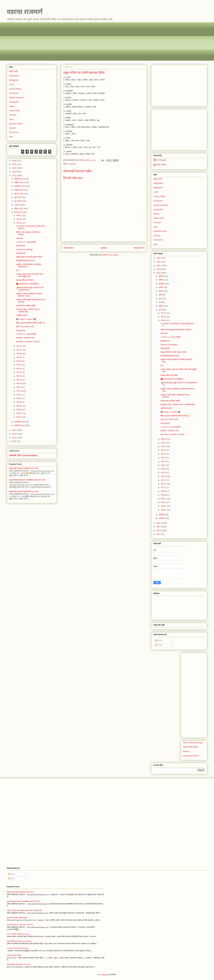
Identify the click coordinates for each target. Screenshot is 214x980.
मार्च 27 (19, 350)
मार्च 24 (19, 361)
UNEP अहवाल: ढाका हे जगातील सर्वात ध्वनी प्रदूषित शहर (30, 275)
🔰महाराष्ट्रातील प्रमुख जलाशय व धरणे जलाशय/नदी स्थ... (30, 289)
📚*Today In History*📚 (26, 319)
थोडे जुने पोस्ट (139, 248)
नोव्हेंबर (161, 280)
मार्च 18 (19, 384)
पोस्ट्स (158, 641)
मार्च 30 (19, 219)
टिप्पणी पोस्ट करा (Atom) (110, 255)
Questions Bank (16, 124)
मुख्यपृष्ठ (104, 248)
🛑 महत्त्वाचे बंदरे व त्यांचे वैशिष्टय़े (27, 284)
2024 (14, 168)
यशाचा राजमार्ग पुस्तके (190, 747)
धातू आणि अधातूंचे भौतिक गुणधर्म (17, 918)
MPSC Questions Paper (193, 743)
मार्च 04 (19, 410)
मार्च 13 (19, 391)
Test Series (14, 132)
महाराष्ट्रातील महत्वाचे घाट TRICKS (19, 964)
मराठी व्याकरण (14, 76)
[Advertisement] (89, 42)
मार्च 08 (19, 402)
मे (159, 302)
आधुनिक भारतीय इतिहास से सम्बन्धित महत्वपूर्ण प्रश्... (29, 266)
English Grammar (16, 98)
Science (12, 128)
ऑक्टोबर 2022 (20, 186)
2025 (14, 164)
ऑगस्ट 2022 (19, 194)
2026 (14, 161)
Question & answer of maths (28, 341)
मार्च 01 (19, 417)
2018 (14, 441)
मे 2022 (17, 205)
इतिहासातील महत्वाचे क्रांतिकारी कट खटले (24, 468)
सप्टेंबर (161, 287)
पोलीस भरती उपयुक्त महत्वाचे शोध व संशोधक (176, 330)
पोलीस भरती (13, 71)
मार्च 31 (19, 216)
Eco (18, 270)
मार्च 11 (19, 395)
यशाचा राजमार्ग (25, 12)
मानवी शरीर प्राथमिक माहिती (26, 306)
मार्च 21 (19, 372)
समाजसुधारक (14, 80)
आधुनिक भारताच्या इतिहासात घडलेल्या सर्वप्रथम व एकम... (29, 295)
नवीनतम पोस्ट (69, 248)
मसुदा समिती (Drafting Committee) (19, 941)
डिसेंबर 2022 (19, 179)
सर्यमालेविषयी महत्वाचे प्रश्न (25, 261)
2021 (14, 430)
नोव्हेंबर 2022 (19, 182)
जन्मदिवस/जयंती (22, 315)
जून (160, 299)
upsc (11, 137)
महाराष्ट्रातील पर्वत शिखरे (25, 280)
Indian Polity (14, 111)
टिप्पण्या (159, 645)
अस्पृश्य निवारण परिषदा (14, 955)
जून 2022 (18, 201)
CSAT (11, 85)
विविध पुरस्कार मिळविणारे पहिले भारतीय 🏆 (31, 323)
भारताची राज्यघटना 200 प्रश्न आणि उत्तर (20, 925)
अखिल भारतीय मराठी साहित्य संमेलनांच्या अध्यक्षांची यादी (24, 911)
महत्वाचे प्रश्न (21, 246)
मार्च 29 (19, 223)
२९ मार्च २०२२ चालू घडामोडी (26, 242)
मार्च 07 (19, 406)
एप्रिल (161, 306)
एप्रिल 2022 (19, 209)
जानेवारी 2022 (20, 425)
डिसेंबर (161, 276)
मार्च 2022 (18, 212)
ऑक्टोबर (162, 284)
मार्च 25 (19, 357)
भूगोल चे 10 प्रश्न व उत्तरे (25, 327)
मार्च (160, 310)
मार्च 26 (19, 354)
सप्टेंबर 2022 (19, 190)
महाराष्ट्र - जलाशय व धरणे (25, 338)
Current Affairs (15, 89)
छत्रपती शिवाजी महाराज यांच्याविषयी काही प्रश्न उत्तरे (27, 480)
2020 (14, 434)
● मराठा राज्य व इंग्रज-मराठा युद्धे (17, 948)
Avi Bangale (161, 160)
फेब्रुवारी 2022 (20, 422)
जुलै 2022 (18, 197)
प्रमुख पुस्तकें (21, 253)
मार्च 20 (19, 376)
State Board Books (191, 756)
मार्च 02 (19, 413)
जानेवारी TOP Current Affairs (23, 455)
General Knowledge (24, 249)
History (12, 106)
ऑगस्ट (161, 291)
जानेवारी (162, 518)
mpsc (11, 119)
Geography (72, 164)
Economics (14, 93)
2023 (14, 172)
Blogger (104, 975)
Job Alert (13, 115)
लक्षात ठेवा (20, 238)
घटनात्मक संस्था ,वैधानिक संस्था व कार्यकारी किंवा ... (28, 311)
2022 (14, 176)
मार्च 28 (19, 346)
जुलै (160, 295)
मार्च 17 (19, 387)
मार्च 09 (19, 398)
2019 (14, 438)
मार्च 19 (19, 380)
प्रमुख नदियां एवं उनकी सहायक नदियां (29, 257)
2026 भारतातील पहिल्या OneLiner (18, 934)
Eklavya (186, 751)
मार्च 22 (19, 369)
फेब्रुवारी (162, 515)
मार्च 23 (19, 365)
